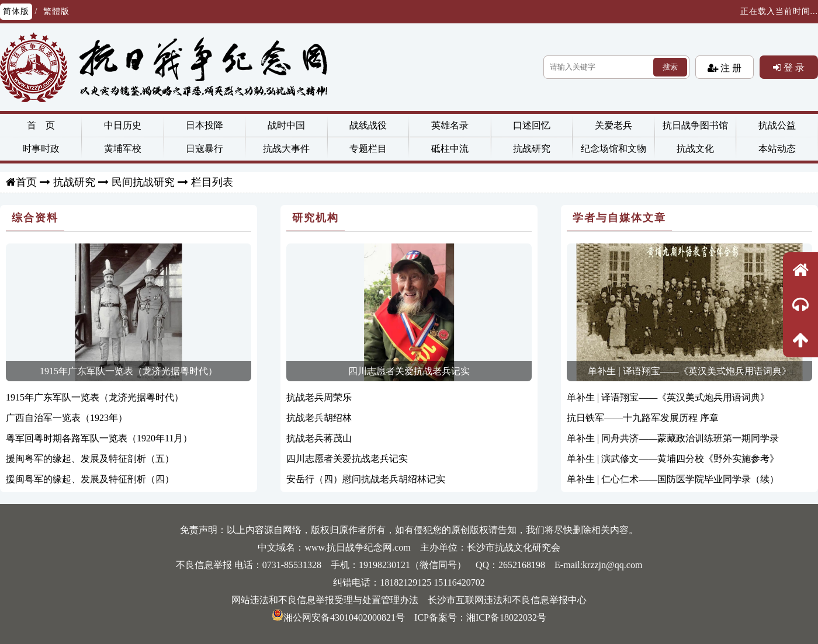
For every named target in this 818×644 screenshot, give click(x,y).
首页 (26, 182)
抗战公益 (777, 125)
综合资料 (35, 218)
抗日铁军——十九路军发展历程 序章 (643, 418)
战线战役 (368, 125)
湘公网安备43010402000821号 (338, 617)
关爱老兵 (613, 125)
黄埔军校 (123, 149)
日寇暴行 (204, 149)
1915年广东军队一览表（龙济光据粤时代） (129, 371)
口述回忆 (532, 125)
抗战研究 (532, 149)
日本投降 (204, 125)
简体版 (16, 11)
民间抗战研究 (143, 182)
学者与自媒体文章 (619, 218)
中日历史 (123, 125)
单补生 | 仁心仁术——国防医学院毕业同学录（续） (673, 479)
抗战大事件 (286, 149)
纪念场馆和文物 (613, 149)
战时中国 (286, 125)
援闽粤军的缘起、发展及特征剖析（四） (90, 479)
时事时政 (41, 149)
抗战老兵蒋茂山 (319, 438)
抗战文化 (695, 149)
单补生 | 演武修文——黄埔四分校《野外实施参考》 (673, 459)
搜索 (670, 67)
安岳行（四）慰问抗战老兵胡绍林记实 (366, 479)
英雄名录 (450, 125)
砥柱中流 (450, 149)
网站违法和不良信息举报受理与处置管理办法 (325, 600)
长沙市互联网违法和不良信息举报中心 (507, 600)
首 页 (41, 125)
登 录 (793, 67)
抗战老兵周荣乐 (319, 397)
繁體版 (56, 11)
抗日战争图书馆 (695, 125)
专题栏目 (368, 149)
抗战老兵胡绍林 (319, 418)
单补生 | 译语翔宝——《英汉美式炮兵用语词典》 (689, 371)
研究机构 (316, 218)
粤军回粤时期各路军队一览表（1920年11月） (99, 438)
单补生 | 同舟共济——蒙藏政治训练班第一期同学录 (673, 438)
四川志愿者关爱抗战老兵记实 (409, 371)
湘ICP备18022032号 (506, 617)
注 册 (730, 68)
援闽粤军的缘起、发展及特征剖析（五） (90, 459)
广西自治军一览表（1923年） (67, 418)
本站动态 (777, 149)
